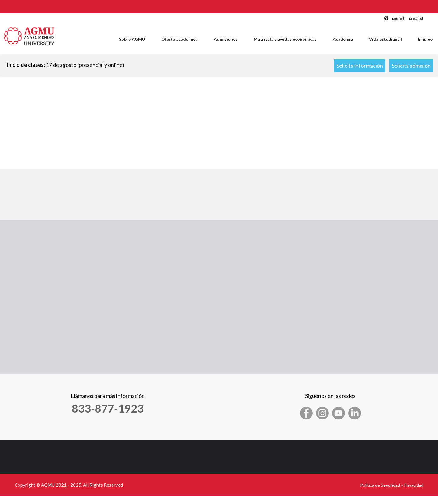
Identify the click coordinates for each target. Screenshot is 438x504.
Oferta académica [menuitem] (179, 39)
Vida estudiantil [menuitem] (385, 39)
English (398, 18)
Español (416, 18)
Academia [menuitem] (343, 39)
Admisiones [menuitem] (226, 39)
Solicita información (360, 66)
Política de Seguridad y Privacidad (392, 485)
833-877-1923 (108, 408)
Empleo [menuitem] (425, 39)
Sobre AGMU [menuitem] (132, 39)
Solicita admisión (411, 66)
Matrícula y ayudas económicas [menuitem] (285, 39)
